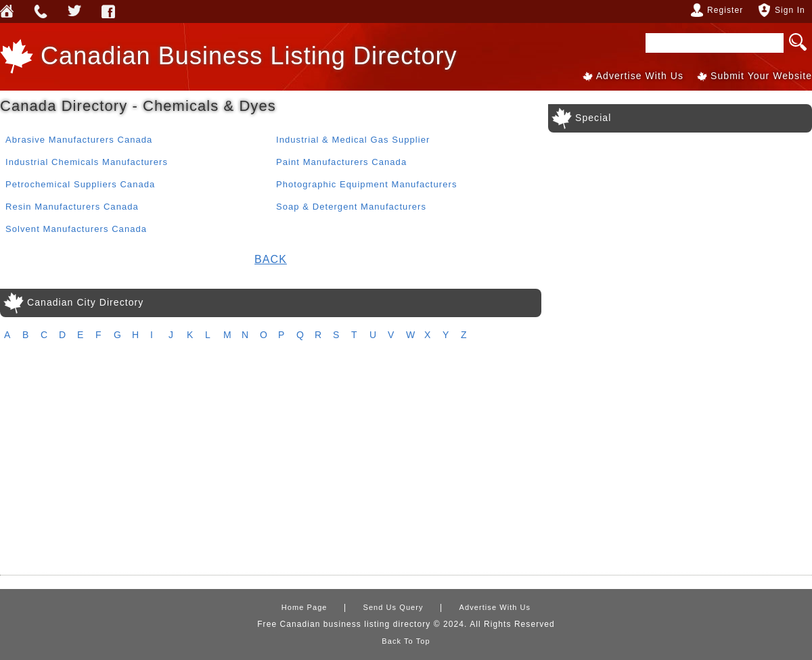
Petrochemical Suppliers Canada (80, 184)
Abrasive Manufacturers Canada (79, 140)
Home (7, 11)
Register (725, 10)
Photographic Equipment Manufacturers (366, 184)
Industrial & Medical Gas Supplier (353, 140)
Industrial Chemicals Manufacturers (87, 162)
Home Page (304, 607)
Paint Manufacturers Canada (341, 162)
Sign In (790, 10)
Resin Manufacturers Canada (72, 207)
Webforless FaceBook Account (108, 11)
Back (271, 259)
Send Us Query (41, 11)
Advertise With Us (640, 76)
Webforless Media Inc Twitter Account (74, 11)
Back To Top (406, 641)
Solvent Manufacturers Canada (76, 229)
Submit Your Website (761, 76)
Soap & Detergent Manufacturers (351, 207)
